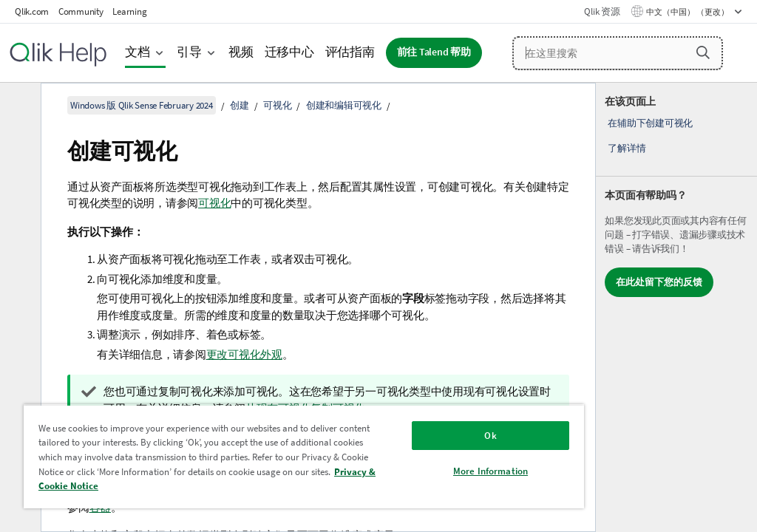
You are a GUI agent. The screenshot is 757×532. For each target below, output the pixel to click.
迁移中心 (289, 52)
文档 (138, 52)
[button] (703, 52)
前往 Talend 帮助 (434, 52)
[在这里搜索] (618, 53)
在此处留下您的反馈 (659, 282)
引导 (189, 52)
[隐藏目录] (18, 106)
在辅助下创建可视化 (650, 123)
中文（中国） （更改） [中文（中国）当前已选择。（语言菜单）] (688, 12)
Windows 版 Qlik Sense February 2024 (142, 105)
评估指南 (350, 52)
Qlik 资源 (602, 11)
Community (81, 11)
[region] (304, 456)
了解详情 (627, 148)
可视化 (277, 105)
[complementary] (676, 307)
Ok (490, 436)
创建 (240, 105)
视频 (241, 52)
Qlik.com (32, 11)
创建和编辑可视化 (344, 105)
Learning (129, 11)
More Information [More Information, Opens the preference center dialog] (490, 471)
